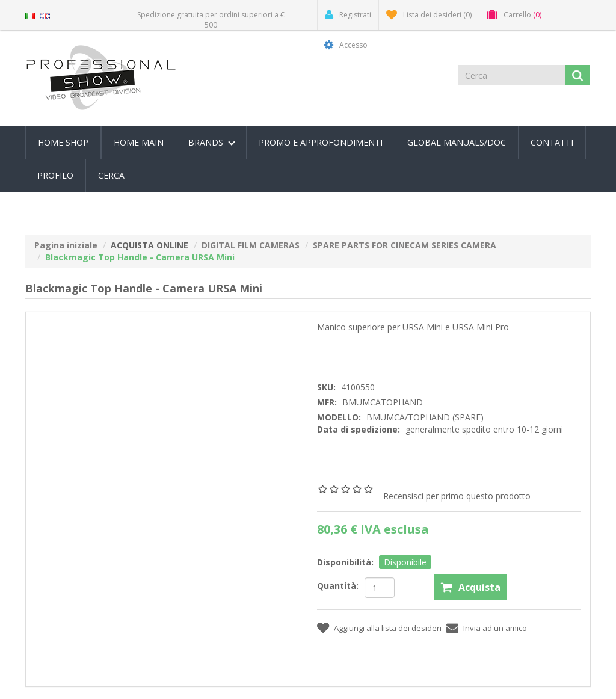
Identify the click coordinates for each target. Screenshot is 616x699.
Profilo (55, 175)
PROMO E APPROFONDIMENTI (321, 142)
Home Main (139, 142)
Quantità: (338, 586)
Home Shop (63, 142)
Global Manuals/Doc (457, 142)
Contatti (552, 142)
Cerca (111, 175)
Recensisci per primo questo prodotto (457, 496)
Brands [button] (212, 142)
